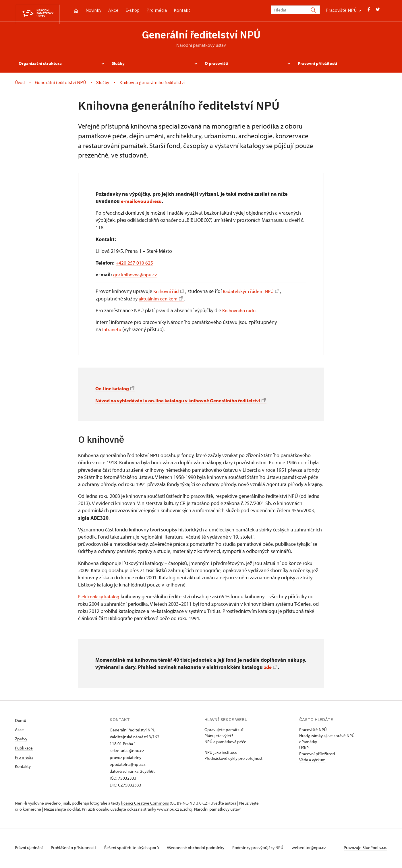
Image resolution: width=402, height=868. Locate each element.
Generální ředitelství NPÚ (201, 35)
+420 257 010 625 (135, 264)
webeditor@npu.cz (318, 849)
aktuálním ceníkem (162, 300)
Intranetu (112, 331)
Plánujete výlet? (219, 737)
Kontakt (182, 10)
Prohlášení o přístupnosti (76, 849)
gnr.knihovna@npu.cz (136, 276)
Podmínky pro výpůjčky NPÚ (266, 849)
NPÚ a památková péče (225, 743)
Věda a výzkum (312, 761)
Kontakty (23, 768)
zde (271, 668)
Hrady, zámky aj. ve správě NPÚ (327, 737)
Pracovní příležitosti (317, 755)
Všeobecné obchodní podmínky (202, 849)
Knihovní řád (170, 293)
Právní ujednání (29, 849)
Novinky (93, 10)
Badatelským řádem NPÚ (254, 293)
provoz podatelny (125, 759)
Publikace (24, 749)
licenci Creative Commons (145, 804)
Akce (113, 10)
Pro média (157, 10)
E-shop (133, 10)
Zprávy (21, 740)
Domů (21, 722)
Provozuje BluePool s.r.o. (365, 849)
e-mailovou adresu (143, 202)
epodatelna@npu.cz (127, 766)
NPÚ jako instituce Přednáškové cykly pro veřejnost (233, 757)
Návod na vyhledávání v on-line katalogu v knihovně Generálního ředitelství (188, 402)
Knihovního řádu (240, 312)
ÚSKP (304, 749)
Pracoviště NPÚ (343, 10)
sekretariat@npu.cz (127, 752)
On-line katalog (116, 390)
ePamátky (308, 743)
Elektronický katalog (100, 598)
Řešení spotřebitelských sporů (136, 849)
